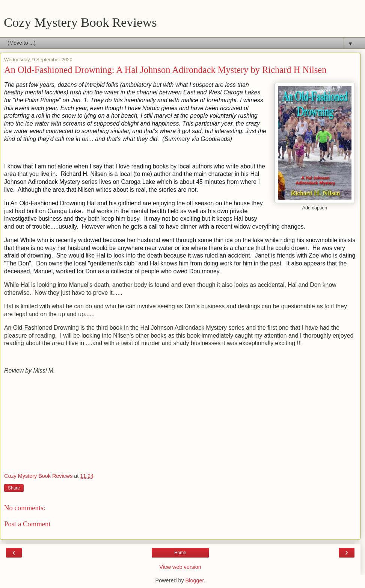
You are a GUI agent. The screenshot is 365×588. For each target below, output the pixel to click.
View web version (180, 567)
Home (180, 553)
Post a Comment (27, 524)
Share (14, 488)
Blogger (195, 580)
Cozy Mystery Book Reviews (80, 22)
